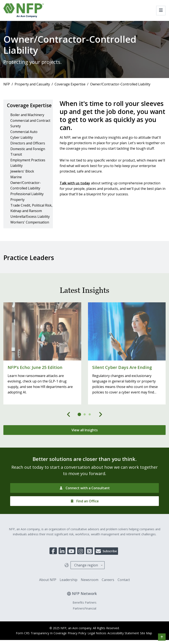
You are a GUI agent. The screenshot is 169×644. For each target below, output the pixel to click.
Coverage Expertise (70, 84)
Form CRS (16, 640)
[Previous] (69, 422)
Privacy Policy (75, 640)
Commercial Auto (24, 139)
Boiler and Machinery (27, 122)
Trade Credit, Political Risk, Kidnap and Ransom (31, 215)
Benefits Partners (84, 610)
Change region (86, 572)
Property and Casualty (32, 84)
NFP (7, 84)
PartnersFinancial (84, 616)
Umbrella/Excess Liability (30, 223)
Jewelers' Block (22, 178)
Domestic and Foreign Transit (28, 159)
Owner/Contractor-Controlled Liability (26, 192)
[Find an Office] (84, 508)
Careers (108, 587)
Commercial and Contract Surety (30, 130)
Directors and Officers (28, 150)
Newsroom (90, 587)
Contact (124, 587)
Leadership (69, 587)
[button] (162, 637)
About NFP (48, 587)
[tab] (80, 422)
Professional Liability (27, 201)
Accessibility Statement (126, 640)
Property (17, 207)
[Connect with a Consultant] (84, 495)
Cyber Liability (22, 144)
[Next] (100, 422)
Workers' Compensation (30, 229)
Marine (16, 184)
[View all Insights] (84, 437)
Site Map (151, 640)
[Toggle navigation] (161, 11)
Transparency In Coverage (44, 640)
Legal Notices (97, 640)
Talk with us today (75, 183)
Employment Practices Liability (28, 170)
